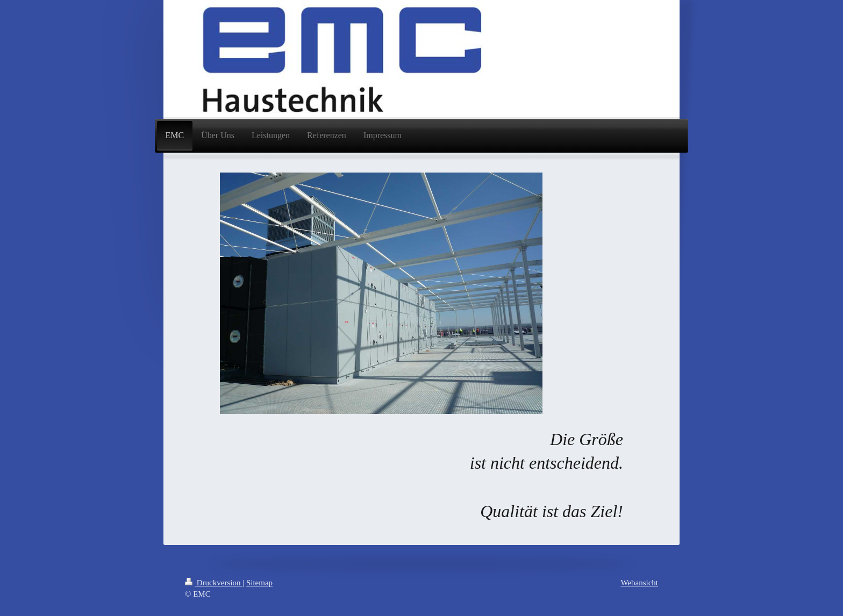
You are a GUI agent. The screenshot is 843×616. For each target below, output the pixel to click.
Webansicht (639, 583)
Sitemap (259, 583)
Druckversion (214, 583)
